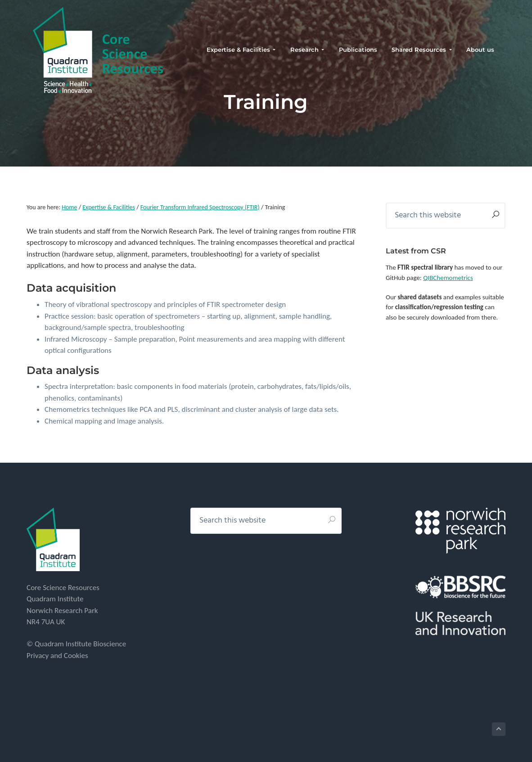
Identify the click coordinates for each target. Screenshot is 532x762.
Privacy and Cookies (57, 656)
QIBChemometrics (448, 278)
